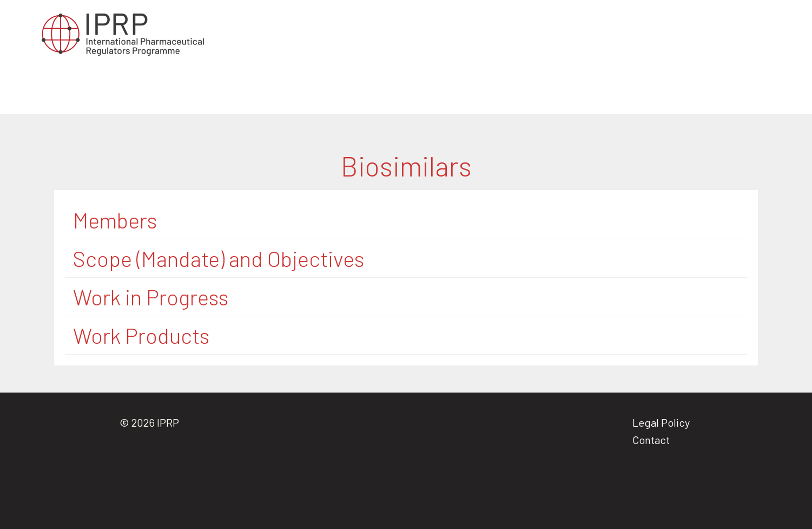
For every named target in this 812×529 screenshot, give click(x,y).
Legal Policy (661, 422)
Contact (651, 440)
